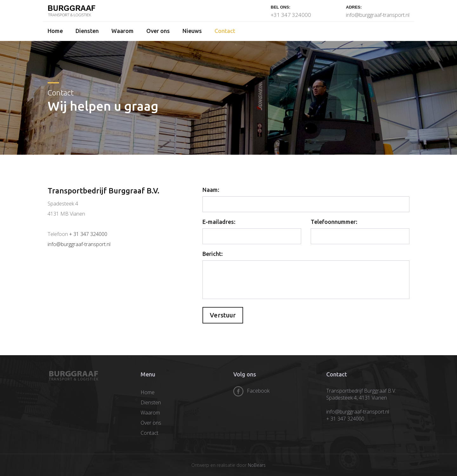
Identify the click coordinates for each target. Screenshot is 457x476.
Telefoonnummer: (334, 222)
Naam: (211, 190)
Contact (225, 31)
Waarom (123, 31)
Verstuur (223, 315)
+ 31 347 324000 (88, 234)
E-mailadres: (219, 222)
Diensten (87, 31)
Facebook (258, 391)
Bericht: (213, 254)
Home (55, 31)
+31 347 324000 (291, 15)
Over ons (158, 31)
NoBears (257, 465)
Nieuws (192, 31)
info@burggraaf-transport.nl (378, 15)
